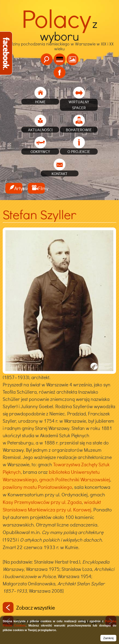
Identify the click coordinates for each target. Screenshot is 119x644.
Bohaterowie (79, 130)
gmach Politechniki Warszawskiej (75, 479)
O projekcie (79, 151)
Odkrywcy (40, 151)
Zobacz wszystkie (29, 607)
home (40, 102)
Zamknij (108, 638)
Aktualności (40, 130)
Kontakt (59, 173)
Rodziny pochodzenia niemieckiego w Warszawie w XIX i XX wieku (60, 37)
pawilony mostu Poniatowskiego (37, 487)
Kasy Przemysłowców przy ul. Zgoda (42, 502)
